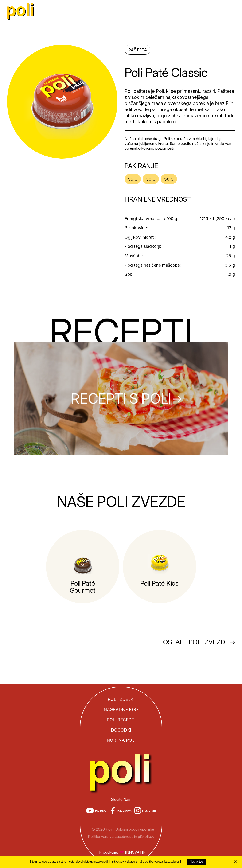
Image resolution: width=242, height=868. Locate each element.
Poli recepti (121, 720)
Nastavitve (196, 862)
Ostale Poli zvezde (196, 642)
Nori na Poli (121, 740)
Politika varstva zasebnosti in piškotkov (121, 837)
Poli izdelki (121, 699)
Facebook (125, 811)
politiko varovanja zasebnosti (163, 862)
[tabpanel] (83, 567)
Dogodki (121, 730)
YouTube (101, 811)
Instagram (149, 811)
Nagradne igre (121, 710)
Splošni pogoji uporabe (135, 829)
